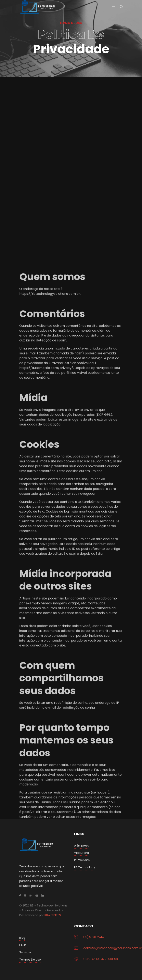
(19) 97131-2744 (94, 937)
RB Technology (85, 867)
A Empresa (82, 845)
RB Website (82, 860)
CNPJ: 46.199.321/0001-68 (101, 959)
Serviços (25, 952)
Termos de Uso (30, 960)
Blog (22, 938)
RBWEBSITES (53, 915)
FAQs (23, 945)
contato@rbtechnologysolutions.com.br (113, 948)
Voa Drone (82, 853)
